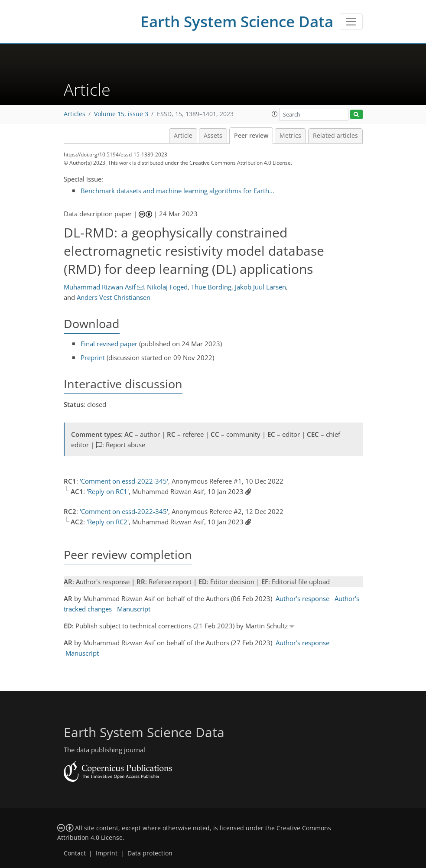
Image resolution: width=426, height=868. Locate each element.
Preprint (93, 358)
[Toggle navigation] (351, 22)
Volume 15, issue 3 (121, 114)
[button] (275, 114)
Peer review (251, 136)
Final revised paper (109, 344)
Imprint (107, 853)
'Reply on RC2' (108, 522)
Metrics (290, 136)
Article (183, 136)
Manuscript (134, 609)
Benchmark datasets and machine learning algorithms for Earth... (177, 191)
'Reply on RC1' (108, 491)
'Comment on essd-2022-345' (124, 481)
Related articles (335, 136)
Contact (75, 853)
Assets (213, 136)
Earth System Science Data (237, 21)
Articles (75, 114)
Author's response (302, 598)
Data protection (150, 853)
